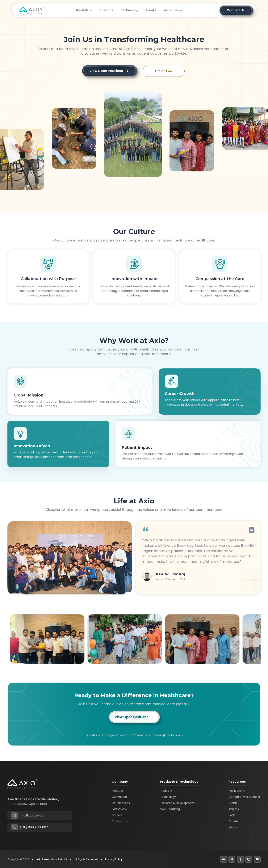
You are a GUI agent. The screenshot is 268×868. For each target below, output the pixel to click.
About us (118, 791)
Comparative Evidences (245, 797)
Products (166, 791)
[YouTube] (257, 859)
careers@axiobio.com (167, 735)
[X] (232, 859)
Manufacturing (170, 809)
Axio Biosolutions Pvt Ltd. (52, 859)
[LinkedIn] (224, 859)
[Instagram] (249, 859)
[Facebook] (240, 859)
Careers (117, 815)
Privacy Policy (114, 859)
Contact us (119, 821)
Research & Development (177, 803)
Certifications (121, 803)
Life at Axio (164, 71)
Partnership (119, 809)
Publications (237, 791)
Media (233, 827)
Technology (168, 797)
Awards (233, 821)
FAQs (232, 815)
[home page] (31, 11)
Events (233, 803)
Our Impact (119, 797)
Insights (234, 809)
